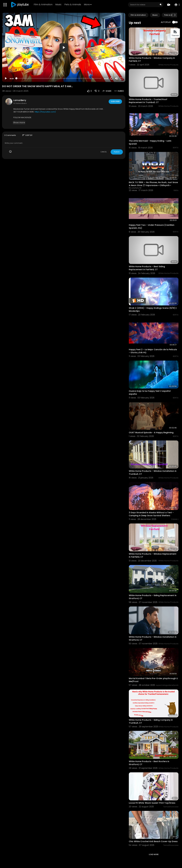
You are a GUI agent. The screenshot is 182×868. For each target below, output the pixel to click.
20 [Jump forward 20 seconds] (112, 79)
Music (59, 4)
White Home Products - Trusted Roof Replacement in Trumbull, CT (148, 101)
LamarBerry (20, 100)
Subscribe (115, 101)
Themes (175, 33)
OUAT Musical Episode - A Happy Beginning (151, 433)
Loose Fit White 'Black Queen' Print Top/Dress (152, 803)
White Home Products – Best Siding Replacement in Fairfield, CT (147, 268)
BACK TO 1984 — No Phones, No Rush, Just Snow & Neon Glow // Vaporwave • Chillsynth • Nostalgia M (153, 185)
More (88, 4)
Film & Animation (43, 4)
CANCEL (104, 152)
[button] (177, 5)
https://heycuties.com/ (45, 112)
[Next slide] (175, 15)
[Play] (6, 78)
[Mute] (116, 78)
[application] (64, 47)
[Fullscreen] (121, 78)
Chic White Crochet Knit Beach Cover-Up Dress (153, 841)
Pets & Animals (73, 4)
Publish (117, 152)
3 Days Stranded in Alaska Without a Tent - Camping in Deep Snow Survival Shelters (151, 514)
